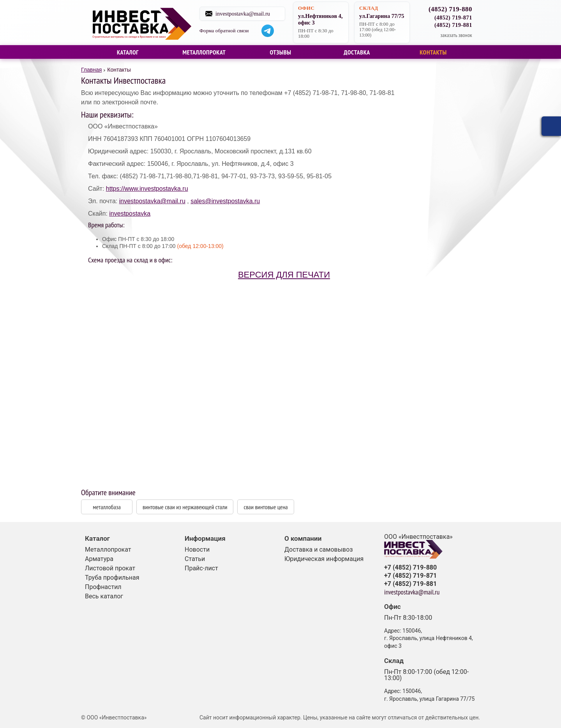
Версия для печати (284, 275)
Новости (197, 550)
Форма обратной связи (227, 31)
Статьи (195, 559)
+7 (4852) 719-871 (410, 576)
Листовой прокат (110, 568)
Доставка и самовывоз (319, 550)
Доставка (357, 52)
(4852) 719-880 (450, 10)
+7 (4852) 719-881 (410, 584)
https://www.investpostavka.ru (147, 189)
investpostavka (130, 214)
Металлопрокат (204, 52)
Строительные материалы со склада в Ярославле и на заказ (141, 23)
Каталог (128, 52)
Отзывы (280, 52)
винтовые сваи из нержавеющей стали (185, 507)
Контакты (433, 52)
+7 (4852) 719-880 (410, 568)
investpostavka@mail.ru (245, 14)
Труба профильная (112, 578)
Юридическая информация (324, 559)
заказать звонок (456, 35)
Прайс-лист (201, 568)
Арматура (99, 559)
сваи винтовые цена (266, 507)
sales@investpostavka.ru (225, 201)
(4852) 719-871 (453, 18)
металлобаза (107, 507)
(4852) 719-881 (453, 25)
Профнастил (103, 587)
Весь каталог (104, 596)
